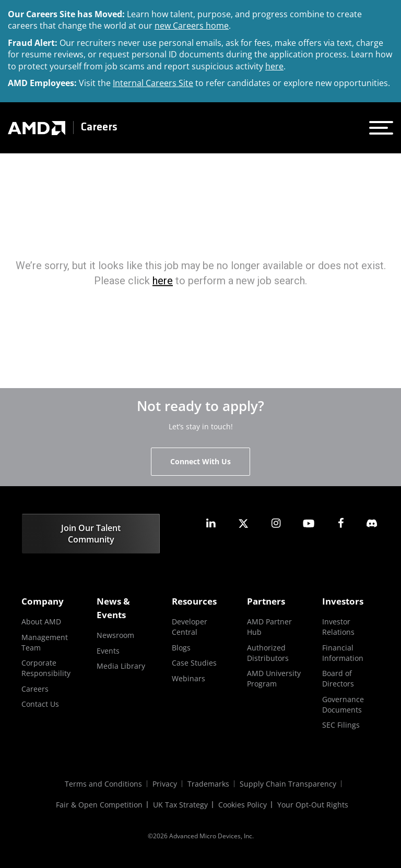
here (274, 66)
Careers (99, 128)
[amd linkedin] (211, 523)
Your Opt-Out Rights (313, 805)
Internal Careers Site (153, 83)
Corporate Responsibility (46, 668)
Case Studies (194, 663)
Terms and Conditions (103, 784)
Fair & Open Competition (99, 805)
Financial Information (343, 653)
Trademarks (208, 784)
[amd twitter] (243, 523)
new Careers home (192, 26)
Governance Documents (343, 704)
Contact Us (40, 704)
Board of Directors (338, 678)
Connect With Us (200, 461)
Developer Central (190, 627)
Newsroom (115, 635)
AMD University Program (274, 678)
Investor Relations (338, 627)
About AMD (41, 622)
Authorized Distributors (268, 653)
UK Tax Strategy (180, 805)
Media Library (121, 666)
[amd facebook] (341, 523)
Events (108, 651)
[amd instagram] (276, 523)
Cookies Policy (243, 805)
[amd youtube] (309, 523)
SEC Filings (341, 725)
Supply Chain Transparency (288, 784)
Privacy (165, 784)
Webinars (188, 678)
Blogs (181, 648)
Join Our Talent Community (91, 534)
